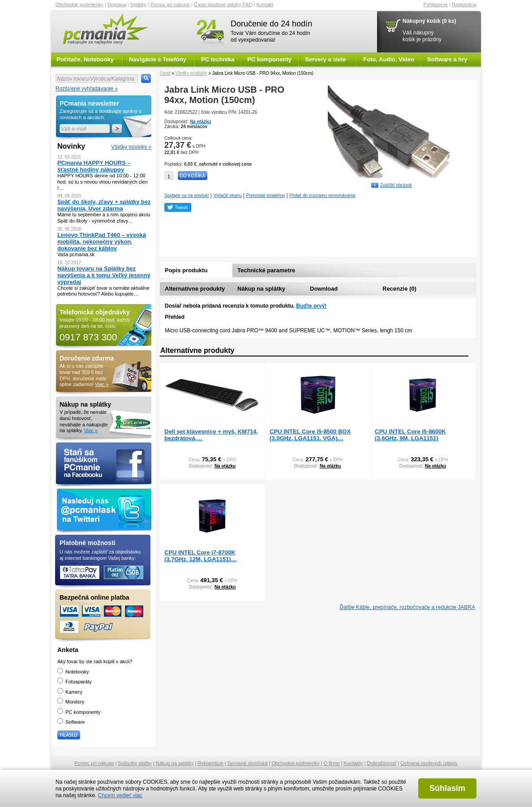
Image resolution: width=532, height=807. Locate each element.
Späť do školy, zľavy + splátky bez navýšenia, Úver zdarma (104, 205)
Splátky (138, 4)
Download (324, 289)
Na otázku (200, 122)
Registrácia (464, 4)
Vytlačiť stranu (227, 195)
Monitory (71, 702)
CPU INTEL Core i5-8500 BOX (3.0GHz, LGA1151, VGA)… (310, 435)
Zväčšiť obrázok (396, 185)
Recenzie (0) (399, 289)
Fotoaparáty (75, 682)
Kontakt (265, 4)
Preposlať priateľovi (266, 195)
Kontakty (354, 763)
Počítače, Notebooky (85, 59)
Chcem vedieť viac (120, 795)
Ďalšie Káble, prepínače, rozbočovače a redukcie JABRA (407, 607)
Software (71, 722)
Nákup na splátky (261, 289)
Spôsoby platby (135, 763)
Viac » (102, 384)
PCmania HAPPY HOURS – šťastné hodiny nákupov (94, 166)
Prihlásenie (436, 4)
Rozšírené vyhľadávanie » (87, 89)
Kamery (70, 692)
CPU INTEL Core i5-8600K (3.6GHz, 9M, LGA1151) (410, 435)
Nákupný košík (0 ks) (429, 21)
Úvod (165, 73)
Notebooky (73, 672)
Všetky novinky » (131, 147)
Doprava (117, 4)
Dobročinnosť (382, 763)
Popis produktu (186, 270)
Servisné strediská (248, 763)
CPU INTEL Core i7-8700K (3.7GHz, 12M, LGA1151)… (201, 556)
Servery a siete (326, 59)
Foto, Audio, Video (389, 59)
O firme (332, 763)
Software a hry (447, 59)
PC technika (218, 59)
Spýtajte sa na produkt (187, 195)
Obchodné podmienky (79, 4)
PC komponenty (269, 59)
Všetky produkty (191, 73)
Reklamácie (210, 763)
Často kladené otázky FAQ (223, 4)
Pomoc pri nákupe (170, 4)
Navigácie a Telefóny (158, 59)
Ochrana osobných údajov (429, 763)
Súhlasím (447, 788)
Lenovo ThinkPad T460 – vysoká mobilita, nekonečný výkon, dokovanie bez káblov (102, 242)
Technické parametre (266, 270)
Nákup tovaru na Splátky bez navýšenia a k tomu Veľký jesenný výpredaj (104, 275)
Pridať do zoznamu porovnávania (322, 195)
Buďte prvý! (311, 306)
